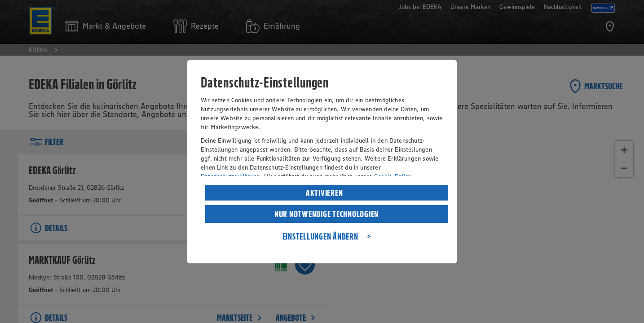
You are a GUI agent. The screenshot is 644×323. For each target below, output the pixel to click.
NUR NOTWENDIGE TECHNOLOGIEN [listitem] (326, 214)
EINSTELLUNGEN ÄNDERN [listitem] (320, 236)
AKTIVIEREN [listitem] (324, 193)
